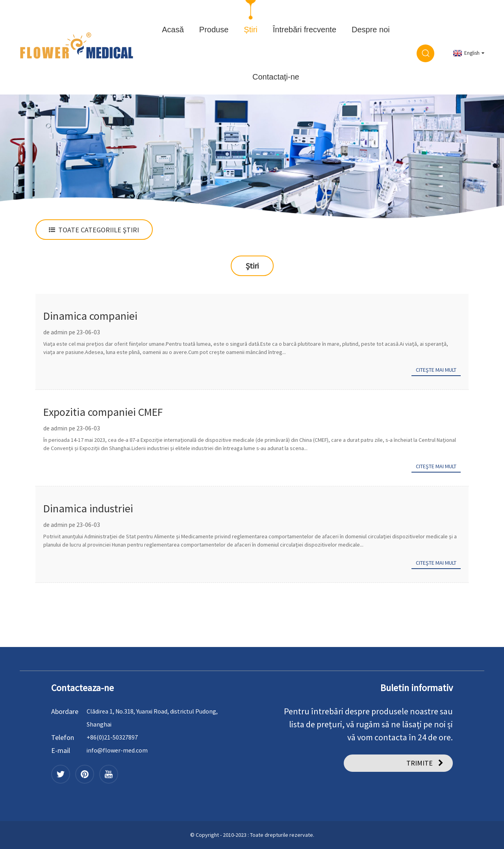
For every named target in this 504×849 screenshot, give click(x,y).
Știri (250, 30)
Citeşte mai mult (436, 370)
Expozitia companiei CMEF (103, 412)
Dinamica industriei (88, 508)
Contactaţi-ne (276, 77)
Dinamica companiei (90, 316)
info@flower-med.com (117, 750)
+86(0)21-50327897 (112, 737)
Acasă (173, 30)
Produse (214, 30)
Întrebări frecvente (305, 30)
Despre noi (371, 30)
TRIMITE (420, 763)
